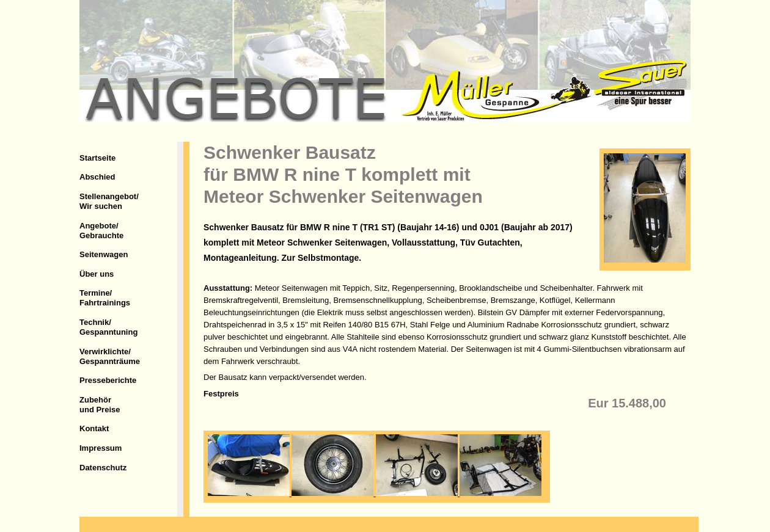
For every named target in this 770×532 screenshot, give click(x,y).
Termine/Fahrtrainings (105, 298)
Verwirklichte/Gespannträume (110, 356)
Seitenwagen (104, 254)
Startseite (97, 158)
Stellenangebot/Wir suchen (109, 201)
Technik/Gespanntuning (108, 327)
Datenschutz (103, 468)
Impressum (101, 448)
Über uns (97, 274)
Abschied (97, 177)
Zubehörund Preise (100, 405)
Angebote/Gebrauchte (101, 231)
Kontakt (94, 428)
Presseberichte (108, 380)
